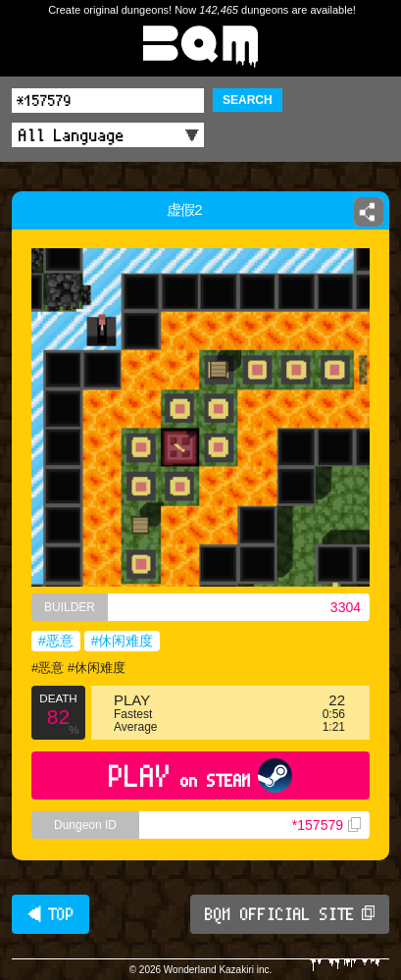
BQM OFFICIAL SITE (290, 914)
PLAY (200, 775)
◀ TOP (50, 914)
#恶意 (56, 641)
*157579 (326, 825)
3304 (346, 607)
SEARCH (248, 100)
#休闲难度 (123, 641)
